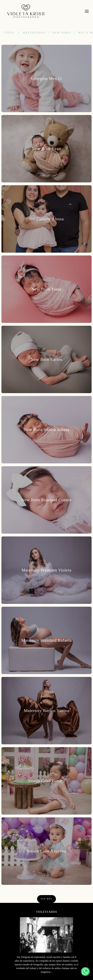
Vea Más (47, 899)
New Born (62, 33)
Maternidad (34, 33)
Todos (9, 33)
